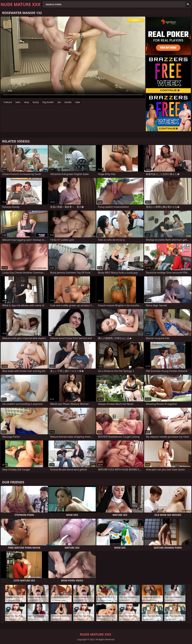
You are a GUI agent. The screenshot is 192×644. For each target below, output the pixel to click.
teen (18, 102)
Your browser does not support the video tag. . (73, 57)
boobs (68, 102)
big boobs (48, 102)
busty (36, 102)
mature (8, 102)
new (77, 102)
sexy (27, 102)
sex (59, 102)
